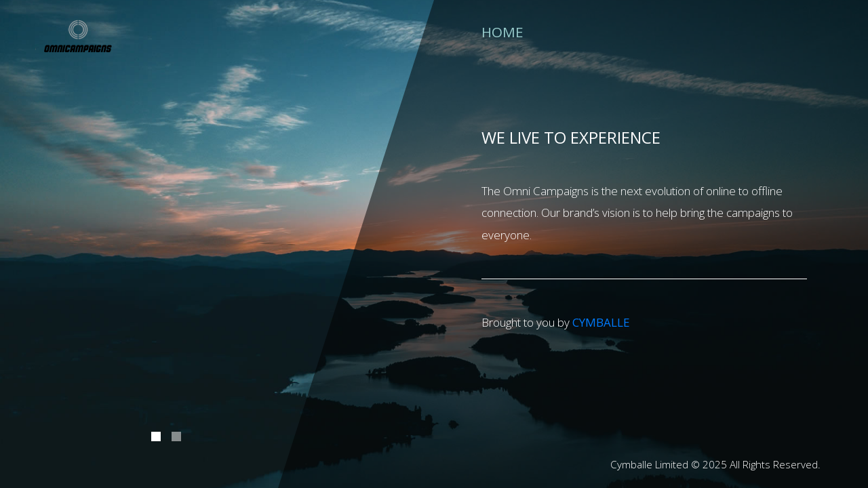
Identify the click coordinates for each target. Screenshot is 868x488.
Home (502, 32)
